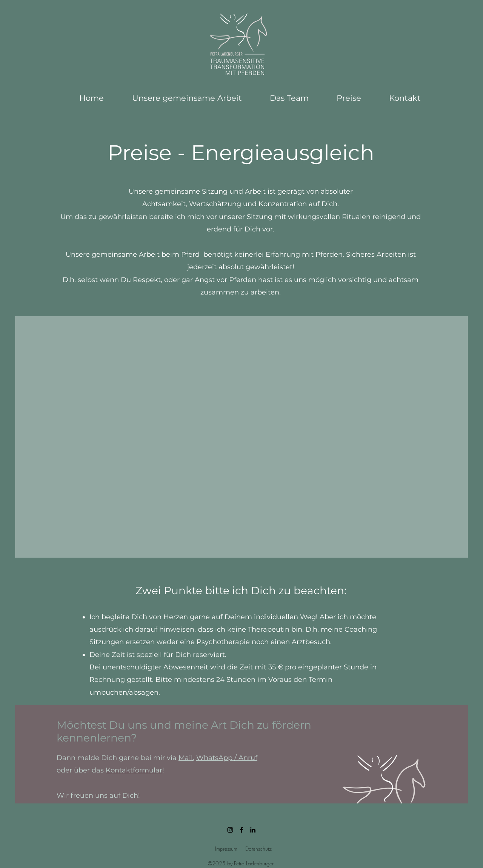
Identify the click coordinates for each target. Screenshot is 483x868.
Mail (186, 758)
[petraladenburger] (230, 830)
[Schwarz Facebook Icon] (241, 830)
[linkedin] (253, 830)
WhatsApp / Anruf (227, 758)
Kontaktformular (134, 770)
